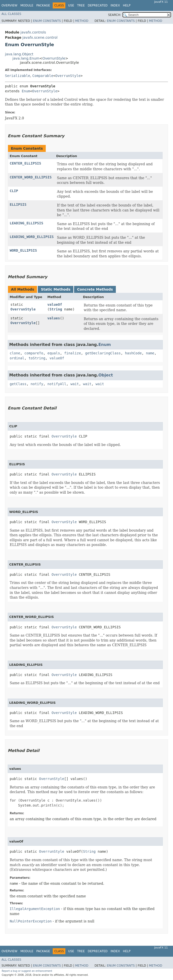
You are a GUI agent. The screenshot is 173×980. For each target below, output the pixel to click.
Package (43, 5)
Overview (9, 5)
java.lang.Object (19, 54)
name (150, 353)
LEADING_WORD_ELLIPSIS (32, 237)
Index (115, 5)
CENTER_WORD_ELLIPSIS (31, 177)
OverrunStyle (54, 58)
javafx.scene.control (40, 37)
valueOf (55, 304)
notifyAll (57, 384)
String (56, 309)
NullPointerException (31, 921)
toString (37, 358)
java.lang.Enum (26, 58)
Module (27, 5)
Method (82, 21)
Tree (81, 5)
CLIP (14, 191)
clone (15, 353)
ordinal (17, 358)
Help (127, 5)
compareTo (34, 353)
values (54, 318)
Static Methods (56, 289)
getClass (18, 384)
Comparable (43, 76)
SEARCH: (115, 15)
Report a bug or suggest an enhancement (27, 971)
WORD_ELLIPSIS (23, 250)
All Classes (11, 14)
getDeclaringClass (103, 353)
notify (37, 384)
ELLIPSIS (18, 204)
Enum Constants (47, 21)
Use (71, 5)
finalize (72, 353)
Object (106, 375)
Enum (26, 91)
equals (54, 353)
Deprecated (98, 5)
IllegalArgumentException (35, 909)
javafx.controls (33, 32)
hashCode (133, 353)
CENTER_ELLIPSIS (25, 163)
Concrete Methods (95, 289)
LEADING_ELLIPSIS (26, 223)
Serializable (18, 76)
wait (75, 384)
